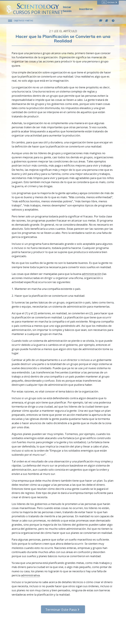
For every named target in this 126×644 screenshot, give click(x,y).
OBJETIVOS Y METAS (23, 21)
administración (92, 274)
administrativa (30, 575)
